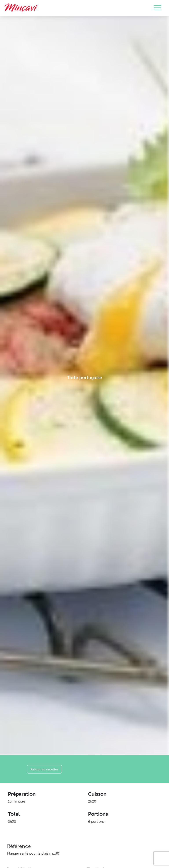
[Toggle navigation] (157, 8)
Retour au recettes (44, 769)
